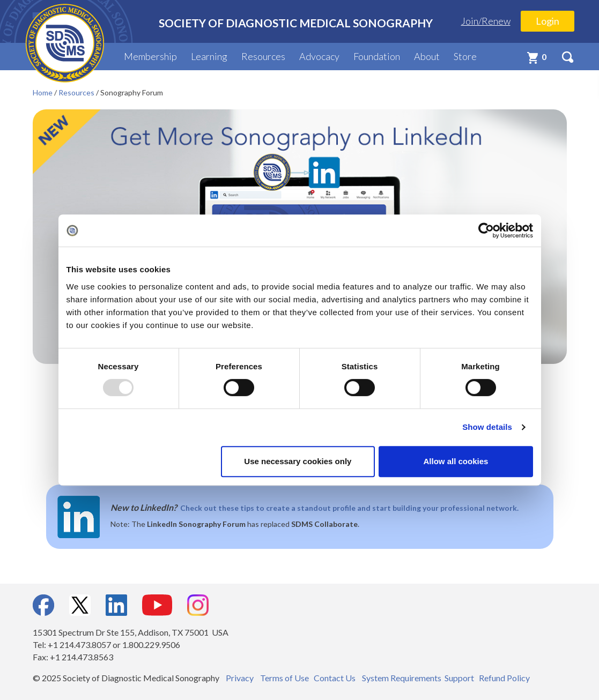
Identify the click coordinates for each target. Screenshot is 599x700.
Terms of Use (284, 678)
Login (548, 21)
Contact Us (335, 678)
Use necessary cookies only (298, 461)
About (427, 56)
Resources (263, 56)
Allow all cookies (456, 461)
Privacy (240, 678)
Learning (209, 56)
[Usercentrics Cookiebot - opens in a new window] (486, 230)
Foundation (377, 56)
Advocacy (319, 56)
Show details (487, 427)
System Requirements (402, 678)
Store (465, 56)
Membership (150, 56)
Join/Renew (486, 21)
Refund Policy (504, 678)
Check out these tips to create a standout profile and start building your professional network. (349, 508)
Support (459, 678)
